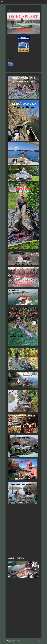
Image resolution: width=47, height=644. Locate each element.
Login (39, 640)
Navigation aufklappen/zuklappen (23, 2)
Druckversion (11, 640)
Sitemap (18, 640)
